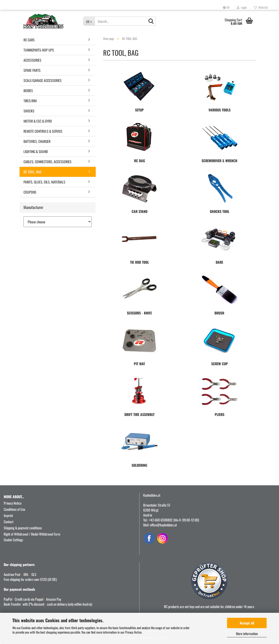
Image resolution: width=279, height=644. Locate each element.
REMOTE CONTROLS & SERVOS (43, 131)
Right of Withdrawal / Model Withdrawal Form (32, 534)
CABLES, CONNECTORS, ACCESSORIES (47, 162)
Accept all (247, 623)
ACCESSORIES (32, 60)
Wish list (261, 7)
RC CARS (29, 40)
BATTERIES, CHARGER (37, 141)
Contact (9, 522)
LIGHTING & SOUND (36, 151)
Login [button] (242, 7)
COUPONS (30, 192)
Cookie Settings (13, 540)
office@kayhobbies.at (163, 525)
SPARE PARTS (32, 70)
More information (247, 633)
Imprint (8, 515)
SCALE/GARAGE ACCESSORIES (43, 80)
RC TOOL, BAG (32, 172)
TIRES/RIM (30, 101)
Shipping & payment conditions (23, 528)
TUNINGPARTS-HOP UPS (39, 50)
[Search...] (89, 21)
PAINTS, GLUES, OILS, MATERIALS (44, 182)
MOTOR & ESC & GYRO (38, 121)
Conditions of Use (14, 509)
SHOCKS (29, 111)
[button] (226, 7)
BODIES (28, 90)
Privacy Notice (133, 632)
